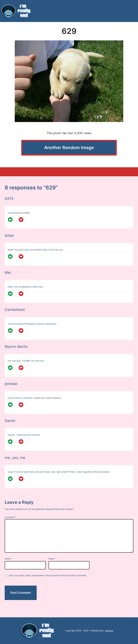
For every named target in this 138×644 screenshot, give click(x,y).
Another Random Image (69, 148)
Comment (10, 517)
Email (52, 559)
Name (8, 559)
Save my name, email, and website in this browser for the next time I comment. (48, 575)
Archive (109, 631)
